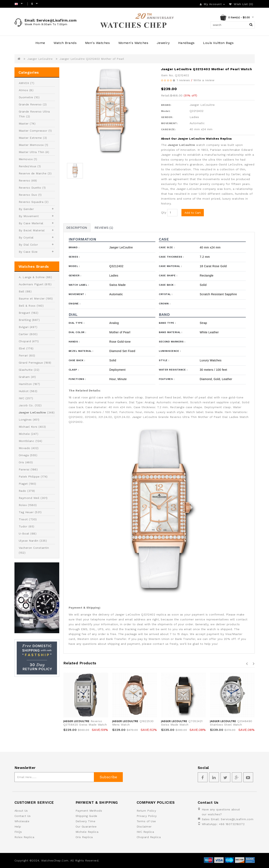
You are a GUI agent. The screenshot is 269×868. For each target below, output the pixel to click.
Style (164, 360)
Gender (75, 275)
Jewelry (163, 43)
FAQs (18, 832)
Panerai (24, 469)
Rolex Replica (24, 837)
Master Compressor (33, 131)
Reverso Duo (28, 195)
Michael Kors (28, 427)
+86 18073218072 (232, 824)
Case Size (167, 247)
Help (18, 826)
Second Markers (172, 342)
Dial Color (77, 332)
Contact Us (23, 816)
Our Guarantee (86, 826)
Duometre (26, 97)
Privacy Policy (147, 816)
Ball (22, 291)
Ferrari (23, 355)
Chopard (25, 341)
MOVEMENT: (170, 123)
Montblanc (27, 441)
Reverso (25, 180)
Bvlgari (24, 327)
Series (74, 257)
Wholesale (22, 821)
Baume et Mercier (32, 298)
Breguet (25, 313)
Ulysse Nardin (29, 541)
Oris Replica (84, 837)
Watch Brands (65, 43)
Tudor (23, 526)
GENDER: (167, 117)
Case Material (170, 266)
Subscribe (108, 777)
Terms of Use (146, 821)
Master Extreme (30, 138)
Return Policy (146, 811)
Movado (25, 448)
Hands (74, 342)
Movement (77, 294)
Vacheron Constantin (34, 548)
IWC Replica (145, 832)
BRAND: (166, 105)
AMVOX (24, 83)
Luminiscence (170, 351)
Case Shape (168, 275)
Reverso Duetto (30, 188)
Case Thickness (171, 257)
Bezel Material (81, 351)
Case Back (167, 285)
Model (74, 266)
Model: (166, 111)
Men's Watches (98, 43)
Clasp (74, 370)
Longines (25, 420)
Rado (23, 491)
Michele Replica (87, 832)
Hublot (24, 391)
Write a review (204, 80)
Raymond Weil (29, 498)
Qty (164, 212)
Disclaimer (144, 826)
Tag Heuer (26, 512)
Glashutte (26, 370)
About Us (21, 811)
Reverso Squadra (31, 202)
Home (40, 43)
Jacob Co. (26, 405)
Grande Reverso (30, 104)
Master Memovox (31, 145)
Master (24, 124)
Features (167, 379)
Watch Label (79, 285)
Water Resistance (173, 370)
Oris (21, 462)
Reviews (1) (104, 228)
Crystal (166, 294)
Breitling (25, 320)
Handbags (186, 43)
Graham (24, 377)
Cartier (24, 334)
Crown (165, 304)
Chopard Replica (149, 837)
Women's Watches (133, 43)
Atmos (24, 90)
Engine (75, 304)
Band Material (171, 332)
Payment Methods (89, 811)
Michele (24, 434)
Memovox (26, 159)
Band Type (167, 323)
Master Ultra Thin (32, 152)
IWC (22, 398)
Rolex (23, 505)
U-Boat (24, 533)
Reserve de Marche (33, 173)
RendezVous (28, 166)
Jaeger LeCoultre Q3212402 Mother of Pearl (92, 59)
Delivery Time (86, 821)
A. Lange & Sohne (32, 277)
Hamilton (25, 384)
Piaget (23, 484)
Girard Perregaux (31, 363)
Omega (24, 455)
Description (77, 228)
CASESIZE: (169, 129)
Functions (77, 379)
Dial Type (77, 323)
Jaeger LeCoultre (40, 59)
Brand (74, 247)
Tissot (23, 519)
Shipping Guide (86, 816)
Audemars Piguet (31, 284)
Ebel (22, 348)
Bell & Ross (27, 306)
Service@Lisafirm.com (237, 819)
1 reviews (183, 80)
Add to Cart (193, 213)
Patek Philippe (29, 477)
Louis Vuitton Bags (218, 43)
